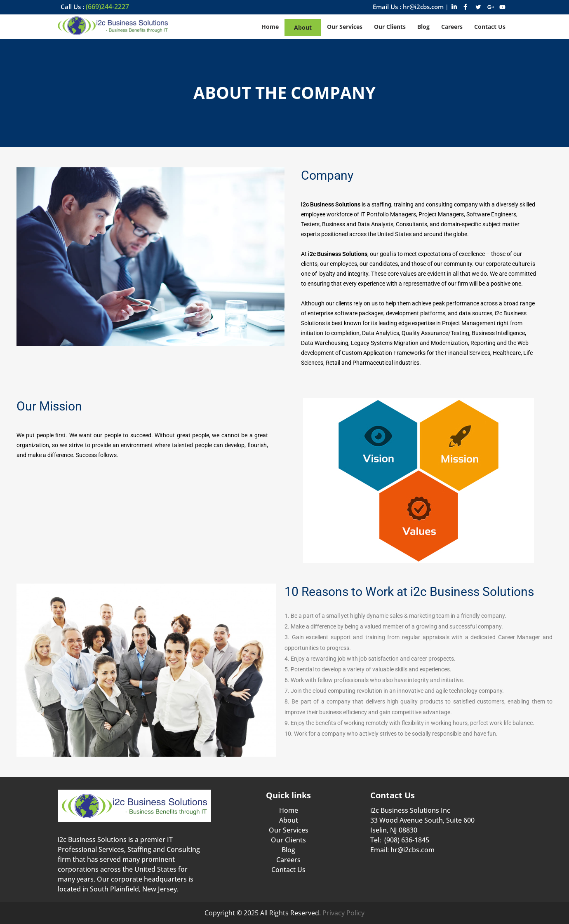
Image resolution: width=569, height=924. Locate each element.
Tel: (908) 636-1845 (400, 840)
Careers (288, 860)
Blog (288, 850)
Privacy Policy (343, 913)
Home (289, 810)
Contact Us (288, 870)
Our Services (289, 830)
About (289, 820)
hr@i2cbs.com (413, 850)
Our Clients (288, 840)
